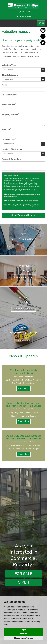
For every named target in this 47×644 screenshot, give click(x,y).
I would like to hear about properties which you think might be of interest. (22, 195)
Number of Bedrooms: (12, 149)
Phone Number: (9, 95)
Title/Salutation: (10, 75)
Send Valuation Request (24, 215)
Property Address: (11, 115)
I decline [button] (23, 634)
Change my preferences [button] (23, 638)
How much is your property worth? (23, 246)
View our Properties (23, 277)
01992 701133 (24, 16)
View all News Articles (23, 465)
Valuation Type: (9, 65)
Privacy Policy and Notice (15, 204)
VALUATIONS (23, 12)
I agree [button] (23, 630)
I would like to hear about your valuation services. (21, 201)
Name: (5, 85)
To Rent (23, 582)
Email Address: (9, 105)
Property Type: (9, 139)
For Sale (23, 574)
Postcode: (7, 129)
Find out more (23, 340)
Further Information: (11, 159)
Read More (23, 388)
